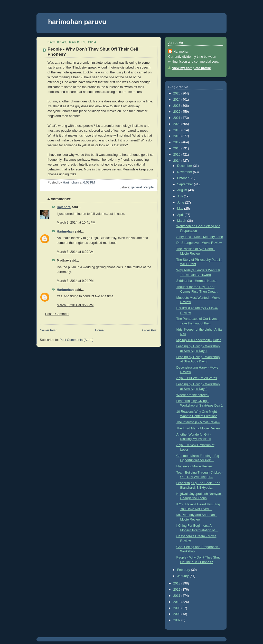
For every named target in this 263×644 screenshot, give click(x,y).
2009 (177, 608)
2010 (177, 602)
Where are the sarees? (193, 395)
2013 (177, 583)
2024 (177, 100)
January (183, 576)
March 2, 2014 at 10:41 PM (76, 223)
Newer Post (48, 330)
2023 (177, 106)
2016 (177, 148)
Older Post (150, 330)
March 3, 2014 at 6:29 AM (75, 252)
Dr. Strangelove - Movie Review (199, 243)
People (149, 187)
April (181, 215)
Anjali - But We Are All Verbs (197, 378)
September (186, 184)
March (182, 221)
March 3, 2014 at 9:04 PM (75, 281)
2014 (177, 161)
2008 (177, 614)
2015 (177, 155)
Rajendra (64, 207)
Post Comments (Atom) (76, 340)
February (184, 570)
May (181, 209)
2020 (177, 124)
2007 (177, 620)
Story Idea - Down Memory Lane (200, 237)
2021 (177, 118)
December (185, 166)
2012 (177, 590)
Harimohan (65, 232)
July (181, 196)
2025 (177, 93)
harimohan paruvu (77, 22)
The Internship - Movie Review (198, 422)
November (185, 172)
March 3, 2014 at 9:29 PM (75, 305)
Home (99, 330)
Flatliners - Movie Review (195, 466)
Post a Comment (57, 314)
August (183, 190)
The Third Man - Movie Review (198, 428)
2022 (177, 112)
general (136, 187)
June (181, 203)
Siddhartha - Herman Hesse (196, 281)
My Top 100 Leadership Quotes (199, 340)
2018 (177, 136)
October (183, 178)
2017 (177, 142)
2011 (177, 596)
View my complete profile (191, 68)
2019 (177, 130)
